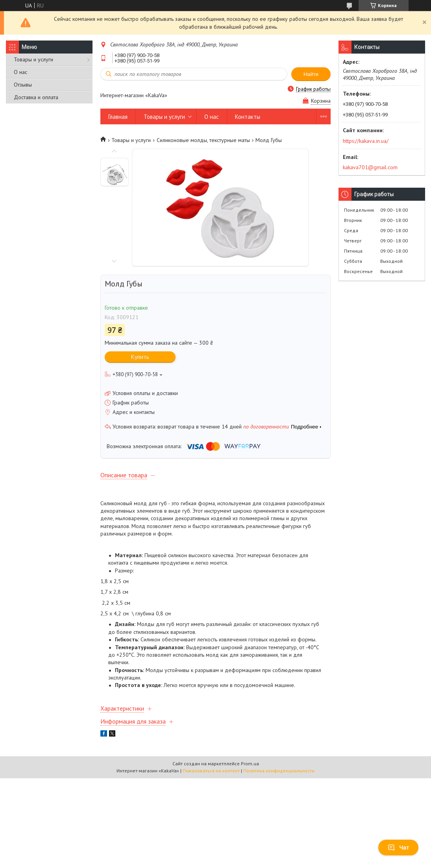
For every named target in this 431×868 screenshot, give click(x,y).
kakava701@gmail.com (370, 167)
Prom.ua (250, 764)
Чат (398, 848)
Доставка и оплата (36, 97)
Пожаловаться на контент (211, 771)
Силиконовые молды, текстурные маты (203, 140)
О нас (20, 72)
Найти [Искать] (311, 74)
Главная (118, 117)
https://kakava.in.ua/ (366, 141)
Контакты (248, 117)
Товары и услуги (33, 59)
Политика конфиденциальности (279, 771)
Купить (140, 357)
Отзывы (23, 85)
